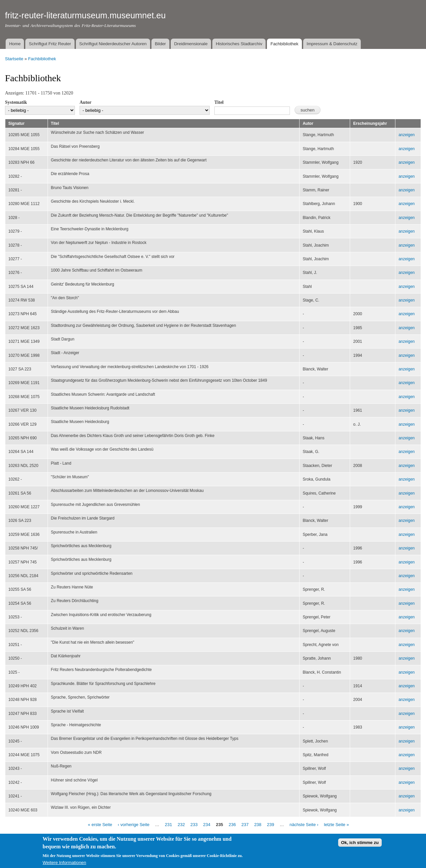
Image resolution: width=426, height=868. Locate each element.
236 (232, 825)
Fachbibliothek (285, 44)
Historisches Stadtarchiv (239, 44)
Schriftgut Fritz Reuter (50, 44)
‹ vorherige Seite (134, 825)
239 (271, 825)
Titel (219, 102)
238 (258, 825)
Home (15, 44)
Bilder (160, 44)
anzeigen (407, 135)
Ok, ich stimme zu (360, 845)
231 (168, 825)
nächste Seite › (304, 825)
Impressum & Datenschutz (332, 44)
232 (181, 825)
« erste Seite (100, 825)
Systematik (16, 102)
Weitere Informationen (64, 865)
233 (194, 825)
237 (245, 825)
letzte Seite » (336, 825)
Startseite (14, 59)
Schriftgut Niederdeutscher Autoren (113, 44)
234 (207, 825)
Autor (86, 102)
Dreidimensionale (191, 44)
